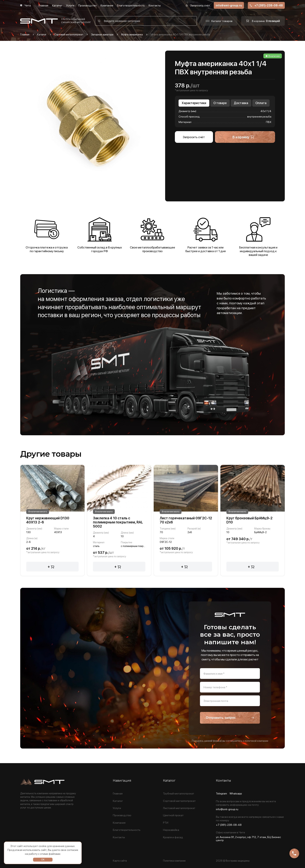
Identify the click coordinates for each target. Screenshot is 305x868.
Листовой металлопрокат (179, 808)
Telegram (221, 794)
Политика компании (174, 861)
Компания (107, 5)
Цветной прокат (173, 815)
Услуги (70, 5)
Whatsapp (236, 794)
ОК (43, 860)
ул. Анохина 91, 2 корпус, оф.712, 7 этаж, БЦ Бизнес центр (248, 839)
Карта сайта (120, 861)
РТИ (166, 823)
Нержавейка (171, 830)
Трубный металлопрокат (179, 794)
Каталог (57, 5)
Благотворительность (131, 5)
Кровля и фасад (173, 837)
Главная (43, 5)
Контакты (155, 5)
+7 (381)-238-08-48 (266, 5)
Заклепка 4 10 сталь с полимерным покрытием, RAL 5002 (118, 522)
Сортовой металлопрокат (179, 801)
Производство (87, 5)
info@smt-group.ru (229, 5)
